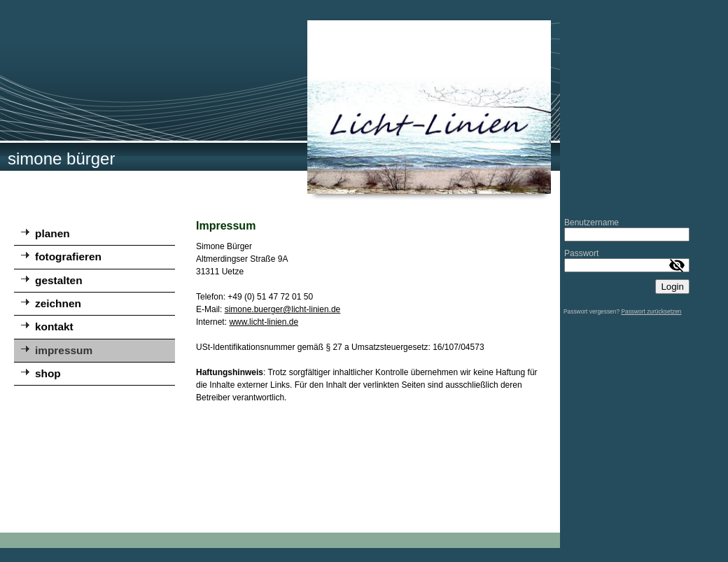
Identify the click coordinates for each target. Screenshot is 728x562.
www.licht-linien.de (264, 322)
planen (52, 233)
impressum (64, 350)
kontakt (54, 326)
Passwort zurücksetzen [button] (651, 311)
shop (48, 373)
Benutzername (591, 223)
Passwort (581, 253)
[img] (280, 108)
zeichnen (58, 303)
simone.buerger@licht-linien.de (283, 309)
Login (672, 287)
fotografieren (68, 257)
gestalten (59, 280)
